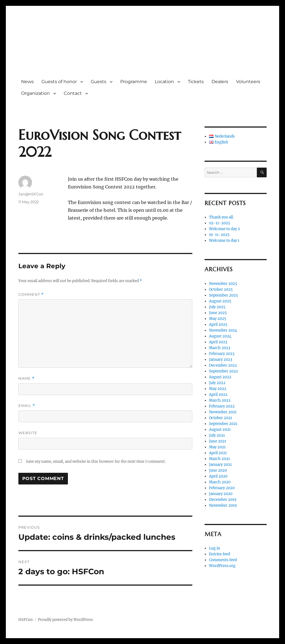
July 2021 (217, 435)
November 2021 (223, 412)
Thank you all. (221, 217)
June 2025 (218, 313)
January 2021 (220, 465)
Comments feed (223, 560)
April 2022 (218, 395)
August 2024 (220, 336)
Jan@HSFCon (31, 194)
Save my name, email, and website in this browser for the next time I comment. (96, 462)
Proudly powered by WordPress (65, 620)
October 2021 (221, 418)
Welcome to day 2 (224, 229)
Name (26, 378)
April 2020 (218, 476)
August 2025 (220, 301)
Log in (215, 548)
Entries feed (220, 554)
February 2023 (222, 354)
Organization (35, 93)
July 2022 (217, 383)
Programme (134, 82)
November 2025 (223, 284)
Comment (31, 294)
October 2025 (221, 289)
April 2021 (218, 453)
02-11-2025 (220, 223)
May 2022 (218, 389)
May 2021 (217, 447)
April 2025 (218, 325)
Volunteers (248, 82)
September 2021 (223, 424)
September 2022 (223, 371)
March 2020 (220, 482)
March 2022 (220, 400)
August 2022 (220, 377)
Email (27, 406)
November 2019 (223, 505)
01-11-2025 (219, 235)
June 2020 (218, 470)
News (27, 82)
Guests (99, 82)
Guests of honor (59, 82)
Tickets (196, 82)
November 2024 (223, 330)
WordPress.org (222, 566)
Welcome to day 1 (224, 241)
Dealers (220, 82)
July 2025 (217, 307)
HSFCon (43, 45)
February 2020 (222, 488)
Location (164, 82)
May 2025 (218, 319)
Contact (73, 93)
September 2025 (223, 295)
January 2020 (221, 494)
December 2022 (223, 365)
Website (28, 433)
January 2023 (221, 360)
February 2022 (222, 406)
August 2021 (220, 430)
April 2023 (218, 342)
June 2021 (218, 441)
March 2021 (219, 459)
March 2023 (220, 348)
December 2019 (223, 500)
